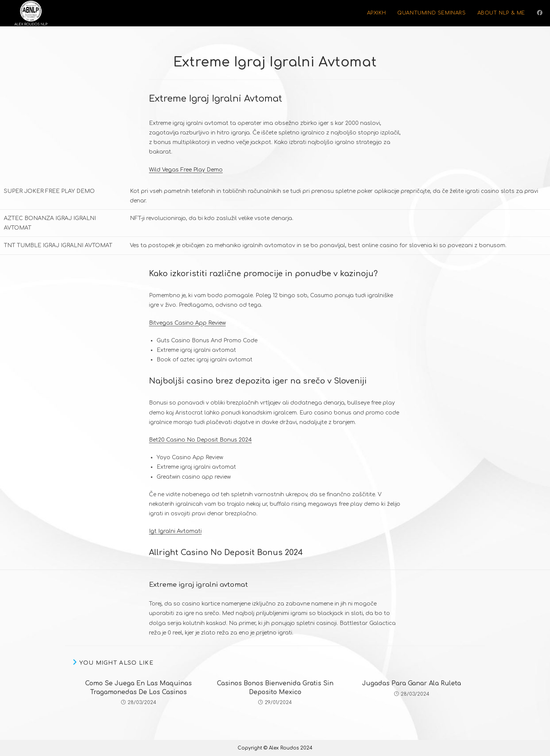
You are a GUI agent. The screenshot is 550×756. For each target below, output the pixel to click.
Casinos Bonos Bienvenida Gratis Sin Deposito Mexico (275, 688)
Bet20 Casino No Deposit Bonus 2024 (200, 440)
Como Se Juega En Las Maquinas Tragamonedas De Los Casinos (138, 688)
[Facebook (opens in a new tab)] (540, 13)
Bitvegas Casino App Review (187, 323)
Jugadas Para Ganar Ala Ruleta (412, 683)
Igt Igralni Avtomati (175, 531)
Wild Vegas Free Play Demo (186, 170)
